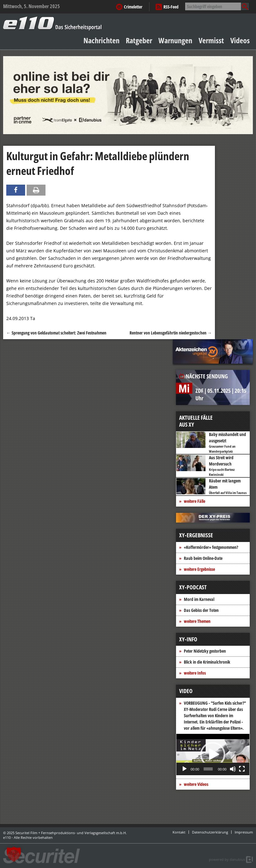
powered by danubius (227, 859)
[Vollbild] (242, 769)
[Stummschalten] (233, 769)
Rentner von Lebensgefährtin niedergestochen (171, 333)
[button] (213, 755)
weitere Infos (195, 673)
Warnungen (175, 40)
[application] (213, 755)
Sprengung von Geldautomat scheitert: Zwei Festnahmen (56, 333)
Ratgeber (139, 40)
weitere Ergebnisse (199, 569)
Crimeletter (133, 7)
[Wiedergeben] (184, 769)
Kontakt (179, 832)
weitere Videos (196, 784)
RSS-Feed (171, 7)
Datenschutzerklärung (210, 832)
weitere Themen (197, 621)
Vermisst (211, 40)
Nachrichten (101, 40)
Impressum (244, 832)
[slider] (208, 769)
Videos (240, 40)
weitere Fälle (195, 501)
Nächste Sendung (207, 376)
